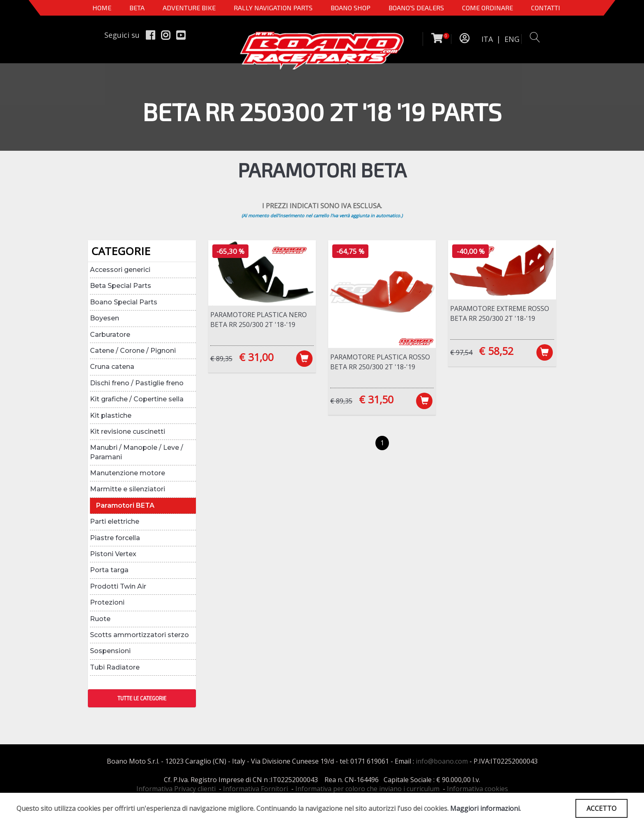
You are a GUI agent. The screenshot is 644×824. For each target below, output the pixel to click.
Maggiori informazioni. (485, 808)
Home (102, 8)
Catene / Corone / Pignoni (133, 351)
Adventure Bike (189, 8)
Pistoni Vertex (113, 554)
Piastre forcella (115, 538)
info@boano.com (442, 761)
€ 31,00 (256, 357)
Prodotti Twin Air (118, 586)
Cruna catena (112, 367)
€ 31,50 (376, 399)
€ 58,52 (496, 351)
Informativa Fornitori (255, 789)
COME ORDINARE (488, 8)
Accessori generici (120, 270)
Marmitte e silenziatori (128, 489)
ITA (487, 39)
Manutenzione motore (128, 473)
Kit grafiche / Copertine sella (137, 399)
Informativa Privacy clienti (176, 789)
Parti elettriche (115, 521)
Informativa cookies (477, 789)
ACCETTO (601, 808)
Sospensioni (110, 651)
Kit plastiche (111, 415)
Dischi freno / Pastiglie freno (137, 383)
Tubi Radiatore (115, 667)
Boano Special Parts (124, 302)
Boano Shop (351, 8)
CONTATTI (546, 8)
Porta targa (109, 570)
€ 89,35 (221, 359)
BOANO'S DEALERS (416, 8)
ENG (512, 39)
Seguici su (122, 35)
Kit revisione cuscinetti (128, 432)
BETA (137, 8)
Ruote (100, 619)
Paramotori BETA (125, 505)
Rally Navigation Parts (273, 8)
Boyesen (105, 318)
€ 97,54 (461, 352)
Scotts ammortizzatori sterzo (139, 635)
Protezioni (107, 602)
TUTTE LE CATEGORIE (142, 698)
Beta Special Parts (121, 286)
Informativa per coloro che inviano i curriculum (367, 789)
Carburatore (110, 335)
